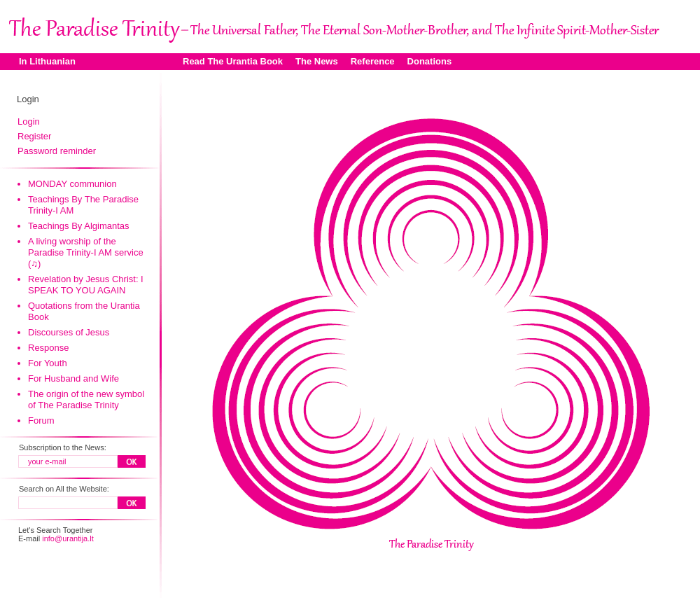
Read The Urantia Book (233, 61)
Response (49, 348)
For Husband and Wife (73, 378)
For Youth (48, 363)
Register (34, 136)
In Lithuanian (47, 61)
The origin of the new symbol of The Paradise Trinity (86, 399)
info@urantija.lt (68, 538)
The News (317, 61)
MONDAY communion (72, 184)
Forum (41, 420)
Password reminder (57, 151)
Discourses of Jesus (69, 332)
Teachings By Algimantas (79, 226)
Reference (373, 61)
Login (29, 121)
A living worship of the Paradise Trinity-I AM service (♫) (86, 252)
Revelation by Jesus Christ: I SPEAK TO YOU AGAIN (86, 285)
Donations (430, 61)
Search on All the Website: (64, 489)
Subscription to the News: (63, 447)
